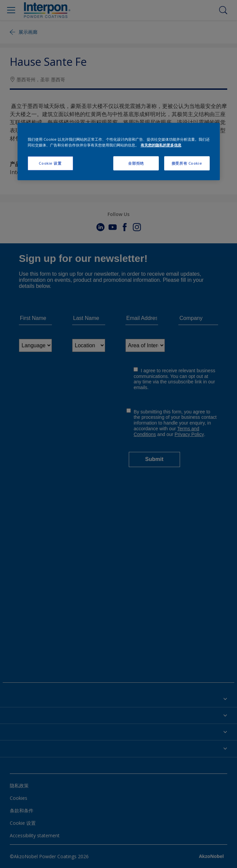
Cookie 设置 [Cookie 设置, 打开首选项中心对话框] (50, 163)
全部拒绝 (136, 163)
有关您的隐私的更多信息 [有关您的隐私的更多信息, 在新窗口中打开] (161, 145)
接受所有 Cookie (187, 163)
